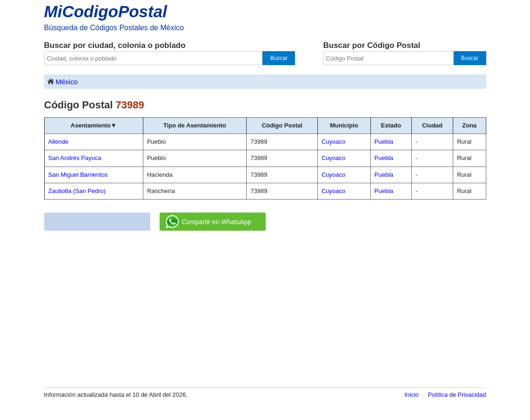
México (62, 81)
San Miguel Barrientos (78, 175)
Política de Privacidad (457, 395)
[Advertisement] (265, 310)
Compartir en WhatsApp (208, 222)
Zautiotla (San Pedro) (77, 191)
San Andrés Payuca (75, 158)
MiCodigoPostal (106, 11)
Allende (58, 142)
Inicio (411, 395)
